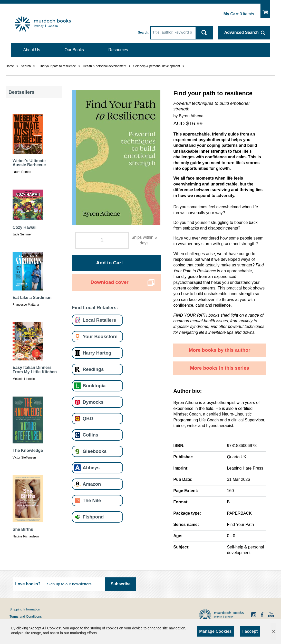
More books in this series (219, 368)
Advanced (241, 32)
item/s (239, 14)
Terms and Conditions (26, 616)
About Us (32, 50)
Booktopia (94, 386)
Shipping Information (25, 609)
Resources (118, 50)
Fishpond (93, 517)
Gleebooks (95, 451)
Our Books (74, 50)
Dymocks (93, 402)
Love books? (28, 584)
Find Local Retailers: (95, 308)
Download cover (110, 282)
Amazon (92, 484)
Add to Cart (110, 263)
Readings (93, 369)
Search (143, 33)
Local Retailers (99, 320)
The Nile (92, 500)
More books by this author (220, 350)
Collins (90, 435)
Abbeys (91, 468)
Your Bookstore (100, 336)
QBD (88, 418)
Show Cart (265, 10)
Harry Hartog (97, 353)
